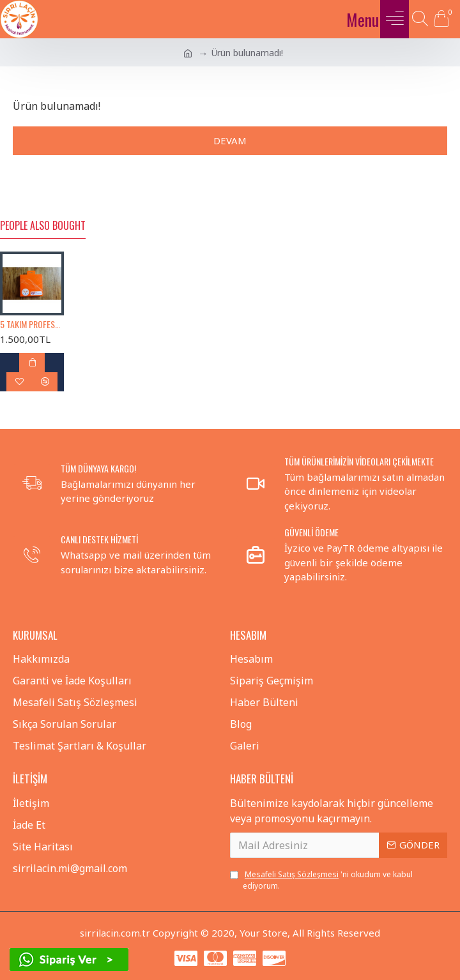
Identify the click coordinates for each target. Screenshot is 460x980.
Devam (230, 140)
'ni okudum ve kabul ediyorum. (321, 880)
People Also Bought (43, 226)
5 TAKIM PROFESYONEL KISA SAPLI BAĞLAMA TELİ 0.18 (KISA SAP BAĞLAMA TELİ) (32, 324)
